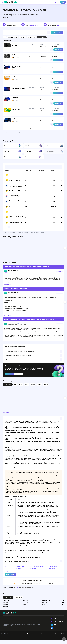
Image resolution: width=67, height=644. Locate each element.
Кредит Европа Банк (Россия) (37, 570)
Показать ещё (33, 129)
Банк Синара (52, 573)
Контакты (61, 617)
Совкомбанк (52, 568)
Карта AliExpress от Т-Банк (14, 223)
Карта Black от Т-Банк (13, 175)
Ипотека (33, 388)
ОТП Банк (18, 573)
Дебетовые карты (8, 388)
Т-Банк (31, 568)
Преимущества (18, 601)
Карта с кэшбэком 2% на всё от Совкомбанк (14, 202)
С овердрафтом (31, 37)
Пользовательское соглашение (48, 638)
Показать (57, 33)
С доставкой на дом (13, 37)
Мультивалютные (26, 607)
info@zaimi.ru (57, 626)
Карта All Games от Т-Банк (14, 212)
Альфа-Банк (19, 568)
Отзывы (25, 617)
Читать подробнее (9, 285)
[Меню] (2, 2)
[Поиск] (55, 2)
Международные (46, 605)
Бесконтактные (6, 611)
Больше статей (7, 417)
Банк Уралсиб (33, 573)
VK (53, 633)
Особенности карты (8, 601)
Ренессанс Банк (33, 575)
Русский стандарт (20, 570)
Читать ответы (19, 378)
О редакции (43, 617)
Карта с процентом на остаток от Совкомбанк (13, 196)
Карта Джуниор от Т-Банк (14, 191)
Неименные (5, 609)
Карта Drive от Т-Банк (13, 180)
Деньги (27, 388)
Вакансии (49, 617)
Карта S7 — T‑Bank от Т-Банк (14, 207)
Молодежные (25, 609)
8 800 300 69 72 (57, 622)
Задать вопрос (9, 378)
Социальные (25, 605)
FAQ (38, 617)
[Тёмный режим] (58, 2)
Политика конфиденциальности (33, 638)
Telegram (55, 629)
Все (5, 37)
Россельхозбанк (52, 575)
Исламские (45, 607)
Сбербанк (7, 568)
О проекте (19, 617)
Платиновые (5, 607)
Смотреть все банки (11, 579)
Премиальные (6, 605)
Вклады (39, 388)
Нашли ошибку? (58, 638)
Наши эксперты (32, 617)
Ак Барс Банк (8, 575)
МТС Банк (7, 573)
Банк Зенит (19, 575)
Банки (21, 388)
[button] (33, 352)
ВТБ (6, 570)
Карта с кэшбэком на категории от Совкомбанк (14, 186)
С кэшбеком (23, 37)
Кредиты (46, 388)
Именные (44, 609)
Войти (63, 2)
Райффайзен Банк (53, 570)
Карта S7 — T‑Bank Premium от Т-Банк (14, 217)
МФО (15, 388)
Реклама (55, 617)
